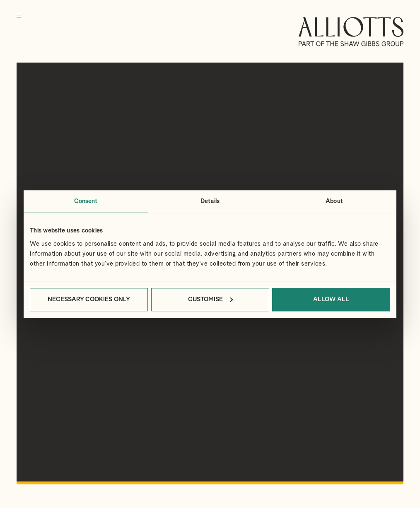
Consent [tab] (86, 201)
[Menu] (19, 21)
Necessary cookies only (89, 299)
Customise (210, 299)
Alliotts (351, 31)
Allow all (331, 299)
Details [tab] (210, 201)
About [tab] (334, 201)
